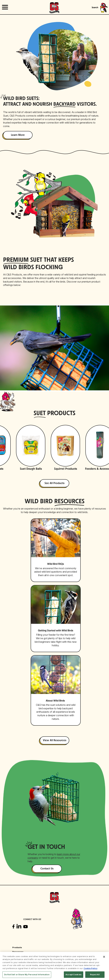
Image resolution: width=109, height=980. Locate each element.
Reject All (95, 974)
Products (17, 947)
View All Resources (55, 740)
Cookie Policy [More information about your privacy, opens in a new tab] (90, 968)
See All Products (54, 483)
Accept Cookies (74, 974)
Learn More (18, 135)
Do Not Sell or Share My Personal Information (27, 974)
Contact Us (47, 869)
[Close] (104, 957)
